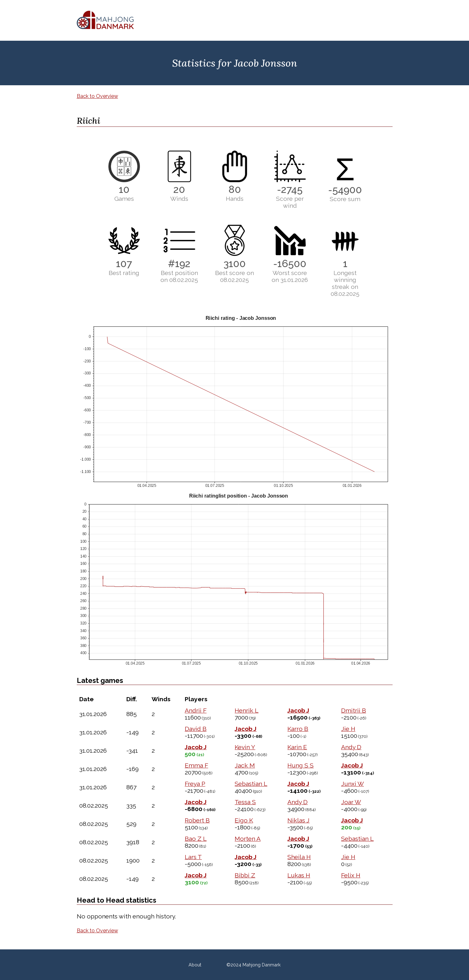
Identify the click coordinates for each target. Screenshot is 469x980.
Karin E (297, 747)
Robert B (197, 820)
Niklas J (298, 820)
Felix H (351, 875)
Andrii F (196, 710)
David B (196, 729)
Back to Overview (97, 96)
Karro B (298, 729)
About (195, 965)
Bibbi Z (245, 875)
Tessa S (245, 802)
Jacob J (298, 710)
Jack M (245, 765)
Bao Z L (196, 839)
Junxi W (352, 784)
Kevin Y (245, 747)
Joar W (351, 802)
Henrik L (247, 710)
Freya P (195, 784)
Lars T (193, 857)
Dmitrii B (354, 710)
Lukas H (299, 875)
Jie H (348, 729)
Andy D (351, 747)
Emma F (196, 765)
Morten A (248, 839)
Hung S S (301, 765)
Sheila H (299, 857)
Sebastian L (251, 784)
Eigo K (244, 820)
